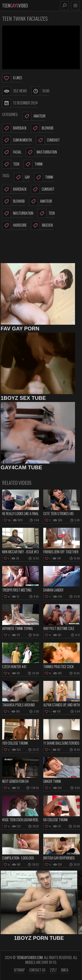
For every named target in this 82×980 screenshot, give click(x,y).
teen (46, 213)
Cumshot (48, 140)
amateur (41, 201)
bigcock (42, 225)
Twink (33, 164)
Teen (11, 164)
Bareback (14, 128)
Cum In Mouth (17, 140)
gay (22, 177)
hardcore (14, 225)
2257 (53, 970)
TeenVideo (15, 5)
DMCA (65, 970)
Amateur (34, 116)
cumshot (43, 189)
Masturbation (41, 152)
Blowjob (42, 128)
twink (44, 177)
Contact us (37, 970)
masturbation (18, 213)
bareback (14, 189)
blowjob (13, 201)
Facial (12, 152)
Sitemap (19, 970)
